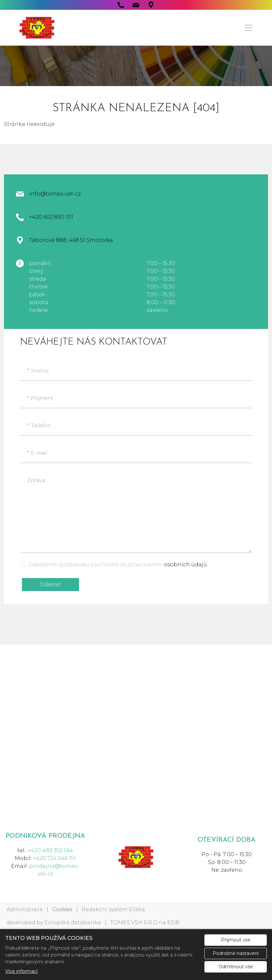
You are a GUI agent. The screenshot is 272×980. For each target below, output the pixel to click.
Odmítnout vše (236, 967)
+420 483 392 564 (50, 850)
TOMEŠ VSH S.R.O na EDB (145, 922)
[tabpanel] (136, 66)
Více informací (21, 971)
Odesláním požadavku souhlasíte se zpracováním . (119, 564)
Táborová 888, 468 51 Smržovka (71, 240)
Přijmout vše (236, 940)
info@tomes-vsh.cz (55, 194)
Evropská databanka (73, 922)
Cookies (62, 909)
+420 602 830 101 (51, 217)
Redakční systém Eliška (113, 909)
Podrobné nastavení (236, 953)
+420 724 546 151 (54, 858)
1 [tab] (136, 80)
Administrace (25, 909)
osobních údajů (186, 564)
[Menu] (248, 28)
